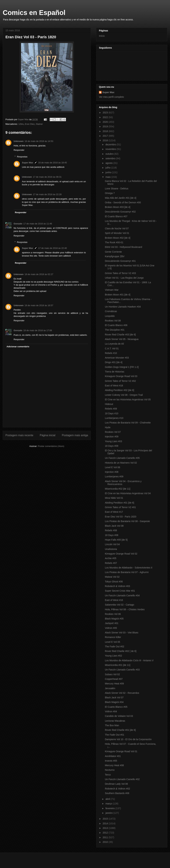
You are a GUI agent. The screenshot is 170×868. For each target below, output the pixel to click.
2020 (106, 122)
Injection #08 (112, 472)
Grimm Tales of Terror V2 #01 (120, 507)
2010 (106, 842)
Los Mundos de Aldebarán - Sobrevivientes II (129, 568)
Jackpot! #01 (112, 623)
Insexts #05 (111, 761)
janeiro (109, 813)
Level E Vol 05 (113, 642)
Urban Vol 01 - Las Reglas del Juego (124, 278)
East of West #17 (114, 512)
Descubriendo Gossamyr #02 (120, 212)
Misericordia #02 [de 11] (118, 489)
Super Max (28, 163)
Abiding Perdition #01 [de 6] (120, 503)
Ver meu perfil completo (111, 97)
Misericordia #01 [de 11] (118, 665)
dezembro (111, 144)
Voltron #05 (111, 628)
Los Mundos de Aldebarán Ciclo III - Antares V (129, 660)
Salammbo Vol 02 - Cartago (120, 605)
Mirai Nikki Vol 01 (114, 498)
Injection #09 (112, 437)
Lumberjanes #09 (114, 476)
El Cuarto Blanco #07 (116, 216)
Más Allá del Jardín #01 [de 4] (121, 198)
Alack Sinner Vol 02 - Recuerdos (122, 693)
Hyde (108, 427)
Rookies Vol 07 (113, 432)
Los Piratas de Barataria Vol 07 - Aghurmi (127, 572)
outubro (110, 154)
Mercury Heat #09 (114, 684)
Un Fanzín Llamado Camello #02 (122, 779)
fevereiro (110, 808)
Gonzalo (18, 224)
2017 (106, 136)
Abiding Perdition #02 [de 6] (120, 390)
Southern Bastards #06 (117, 793)
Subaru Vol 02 (112, 674)
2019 (106, 126)
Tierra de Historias (115, 372)
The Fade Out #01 (115, 735)
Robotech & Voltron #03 (117, 586)
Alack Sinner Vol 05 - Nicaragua (122, 339)
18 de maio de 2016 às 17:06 (38, 330)
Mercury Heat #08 (114, 765)
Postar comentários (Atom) (51, 446)
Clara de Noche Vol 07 (117, 228)
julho (108, 168)
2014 (106, 823)
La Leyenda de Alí (114, 344)
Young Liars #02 (113, 656)
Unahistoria (111, 549)
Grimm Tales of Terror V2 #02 (120, 381)
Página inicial (48, 435)
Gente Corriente (113, 252)
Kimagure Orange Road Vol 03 (121, 376)
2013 (106, 828)
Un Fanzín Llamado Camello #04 (122, 595)
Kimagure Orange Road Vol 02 (121, 554)
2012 (106, 833)
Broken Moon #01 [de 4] (118, 295)
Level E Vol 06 (113, 467)
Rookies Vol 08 (113, 321)
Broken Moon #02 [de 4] (118, 238)
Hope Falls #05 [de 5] (116, 540)
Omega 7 (110, 193)
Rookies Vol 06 (113, 614)
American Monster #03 (117, 358)
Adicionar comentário (18, 347)
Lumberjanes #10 (114, 418)
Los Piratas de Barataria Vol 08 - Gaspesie (127, 521)
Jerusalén (110, 688)
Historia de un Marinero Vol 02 (121, 463)
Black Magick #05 (114, 619)
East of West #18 (114, 386)
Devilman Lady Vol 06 (116, 784)
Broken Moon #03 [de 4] (118, 207)
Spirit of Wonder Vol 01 (117, 233)
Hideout (109, 404)
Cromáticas (111, 311)
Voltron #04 (111, 711)
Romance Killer (113, 637)
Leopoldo (110, 316)
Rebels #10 (111, 353)
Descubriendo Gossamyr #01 (120, 261)
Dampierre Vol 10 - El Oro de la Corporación (128, 739)
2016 (106, 140)
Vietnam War (112, 290)
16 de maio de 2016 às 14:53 (39, 141)
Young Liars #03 (113, 441)
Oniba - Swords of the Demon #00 (123, 202)
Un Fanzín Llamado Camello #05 (122, 458)
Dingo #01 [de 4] (114, 362)
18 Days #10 (112, 413)
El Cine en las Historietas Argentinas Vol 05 (128, 399)
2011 (106, 837)
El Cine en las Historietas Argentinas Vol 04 (128, 493)
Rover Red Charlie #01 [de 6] (120, 730)
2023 (106, 113)
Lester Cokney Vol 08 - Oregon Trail (124, 395)
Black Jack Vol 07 (114, 697)
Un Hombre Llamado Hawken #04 (123, 307)
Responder (19, 150)
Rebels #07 (111, 563)
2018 (106, 131)
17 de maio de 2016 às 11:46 (38, 224)
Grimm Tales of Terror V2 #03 (120, 273)
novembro (111, 149)
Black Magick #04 (114, 702)
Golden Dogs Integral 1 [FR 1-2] (122, 367)
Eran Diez (30, 124)
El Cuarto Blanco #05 (116, 707)
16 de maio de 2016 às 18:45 (53, 163)
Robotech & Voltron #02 (117, 789)
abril (108, 799)
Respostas (22, 157)
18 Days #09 (112, 446)
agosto (109, 163)
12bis (21, 124)
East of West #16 (114, 600)
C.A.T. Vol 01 (112, 348)
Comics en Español (34, 13)
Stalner (39, 124)
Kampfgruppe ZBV (115, 256)
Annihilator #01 (113, 756)
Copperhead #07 (114, 679)
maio (108, 177)
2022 (106, 117)
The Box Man (112, 725)
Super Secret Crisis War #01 (120, 591)
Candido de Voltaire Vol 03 (119, 716)
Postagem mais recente (19, 435)
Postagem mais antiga (75, 435)
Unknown (19, 141)
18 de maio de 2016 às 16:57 (39, 305)
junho (109, 172)
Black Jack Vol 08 (114, 526)
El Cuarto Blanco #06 (116, 325)
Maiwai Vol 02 (112, 577)
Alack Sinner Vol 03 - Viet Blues (122, 633)
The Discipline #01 (115, 330)
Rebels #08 (111, 530)
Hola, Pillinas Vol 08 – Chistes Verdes (125, 609)
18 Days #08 (112, 535)
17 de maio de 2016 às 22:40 (53, 248)
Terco (108, 775)
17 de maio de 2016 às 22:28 (47, 194)
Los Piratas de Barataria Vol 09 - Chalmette (128, 423)
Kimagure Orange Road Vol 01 (121, 751)
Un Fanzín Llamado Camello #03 (122, 670)
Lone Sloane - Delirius (117, 189)
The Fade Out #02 (115, 646)
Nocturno (110, 770)
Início (102, 36)
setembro (111, 158)
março (109, 804)
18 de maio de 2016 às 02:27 (39, 274)
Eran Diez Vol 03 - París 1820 (121, 517)
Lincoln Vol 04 (112, 544)
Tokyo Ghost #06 (114, 582)
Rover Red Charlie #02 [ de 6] (121, 651)
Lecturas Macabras (115, 721)
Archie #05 (111, 558)
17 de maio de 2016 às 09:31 (47, 177)
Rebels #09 (111, 409)
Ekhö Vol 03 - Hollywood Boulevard (124, 247)
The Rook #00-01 (114, 242)
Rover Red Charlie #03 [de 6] (120, 335)
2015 (106, 819)
